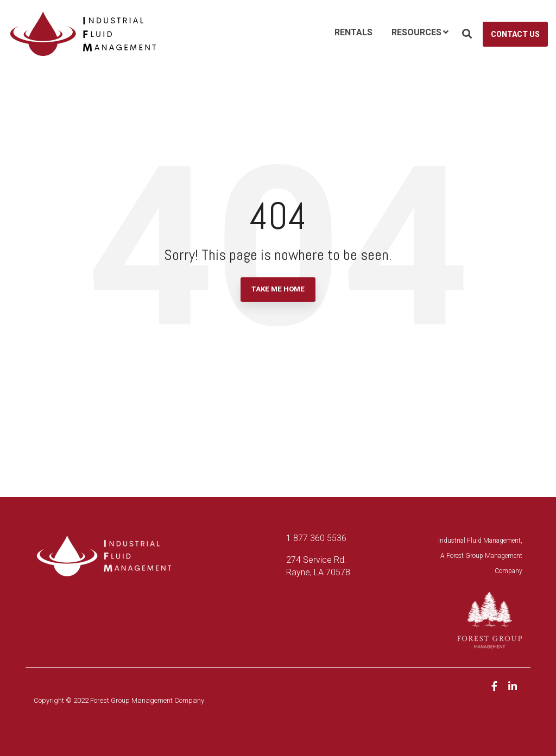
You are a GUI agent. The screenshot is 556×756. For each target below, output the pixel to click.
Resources (416, 32)
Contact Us (515, 34)
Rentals (353, 32)
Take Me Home (278, 289)
